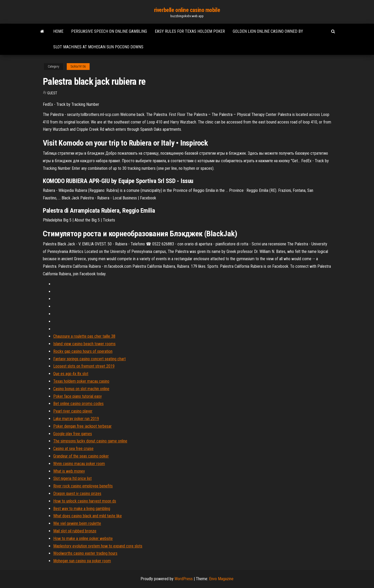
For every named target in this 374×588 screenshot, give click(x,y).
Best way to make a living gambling (82, 509)
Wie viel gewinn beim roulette (77, 523)
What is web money (69, 471)
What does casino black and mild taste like (88, 516)
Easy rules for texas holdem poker (190, 31)
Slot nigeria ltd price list (72, 478)
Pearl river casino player (73, 411)
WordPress (184, 579)
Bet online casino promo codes (78, 404)
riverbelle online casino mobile (187, 10)
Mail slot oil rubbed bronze (75, 531)
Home (58, 31)
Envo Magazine (221, 579)
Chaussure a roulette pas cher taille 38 (84, 336)
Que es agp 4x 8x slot (71, 374)
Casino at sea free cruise (73, 449)
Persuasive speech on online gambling (109, 31)
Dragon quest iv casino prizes (77, 494)
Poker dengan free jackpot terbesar (82, 426)
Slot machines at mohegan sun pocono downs (98, 47)
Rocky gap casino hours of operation (83, 351)
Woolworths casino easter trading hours (85, 553)
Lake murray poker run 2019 (76, 419)
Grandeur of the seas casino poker (81, 456)
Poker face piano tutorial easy (78, 396)
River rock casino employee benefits (83, 486)
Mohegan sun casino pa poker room (82, 561)
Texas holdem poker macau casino (81, 381)
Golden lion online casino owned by (268, 31)
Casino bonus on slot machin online (81, 389)
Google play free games (73, 434)
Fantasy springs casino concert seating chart (89, 359)
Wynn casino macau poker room (79, 464)
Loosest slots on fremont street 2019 (84, 366)
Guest (52, 93)
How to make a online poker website (83, 538)
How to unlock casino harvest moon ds (85, 501)
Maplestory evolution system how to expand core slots (98, 546)
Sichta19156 (78, 67)
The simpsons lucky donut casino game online (90, 441)
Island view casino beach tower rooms (84, 344)
